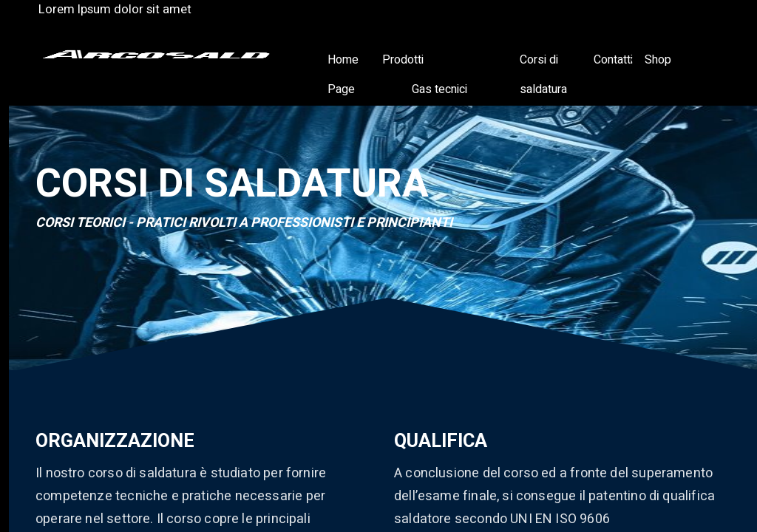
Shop (658, 60)
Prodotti (403, 60)
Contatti (613, 60)
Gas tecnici (439, 89)
